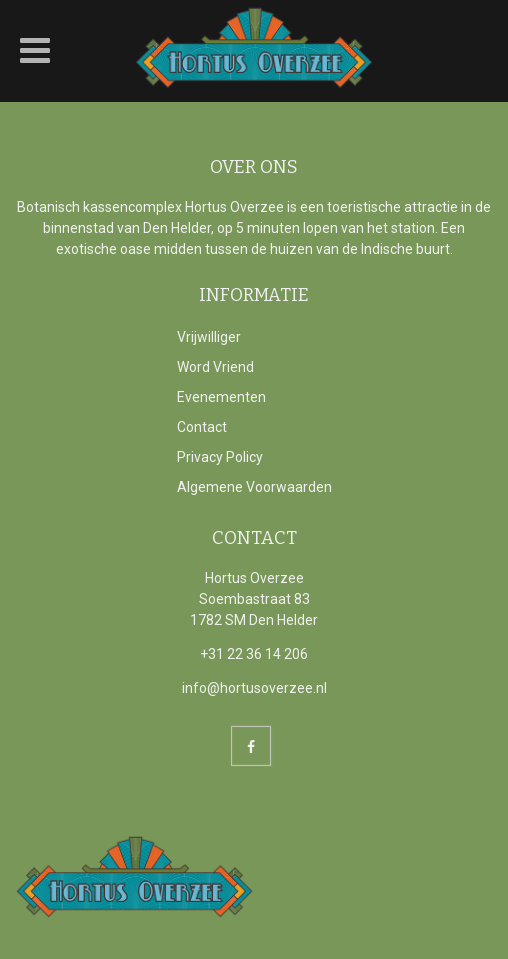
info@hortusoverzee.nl (254, 688)
